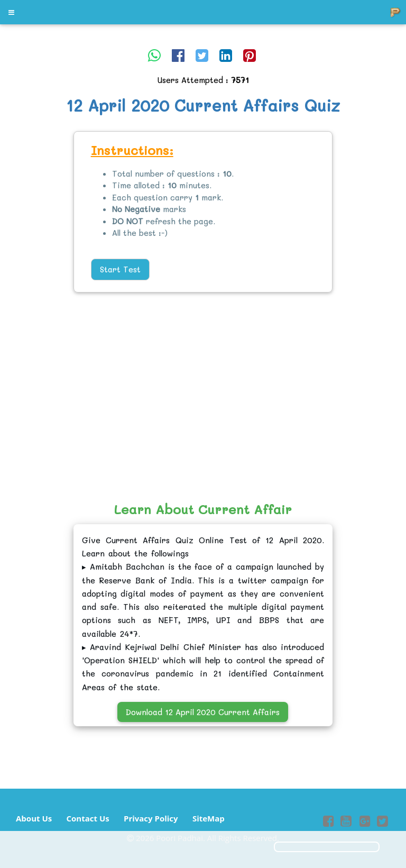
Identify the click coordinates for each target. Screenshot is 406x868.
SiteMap (209, 818)
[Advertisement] (41, 294)
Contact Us (87, 818)
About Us (34, 818)
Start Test (120, 269)
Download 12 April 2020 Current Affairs (203, 712)
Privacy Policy (151, 818)
